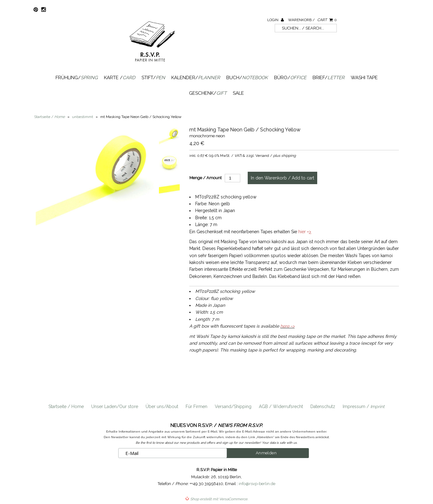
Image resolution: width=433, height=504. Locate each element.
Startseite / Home (66, 406)
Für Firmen (196, 406)
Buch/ (247, 78)
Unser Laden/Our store (115, 406)
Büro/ (290, 78)
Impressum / (364, 406)
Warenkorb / (312, 20)
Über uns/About (162, 406)
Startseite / (50, 117)
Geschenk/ (208, 93)
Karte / (120, 78)
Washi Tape (364, 78)
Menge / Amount (205, 178)
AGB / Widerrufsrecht (281, 406)
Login (275, 20)
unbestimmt (83, 117)
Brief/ (329, 78)
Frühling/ (77, 78)
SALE (238, 93)
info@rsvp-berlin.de (257, 484)
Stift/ (153, 78)
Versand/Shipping (233, 406)
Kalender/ (196, 78)
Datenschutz (323, 406)
